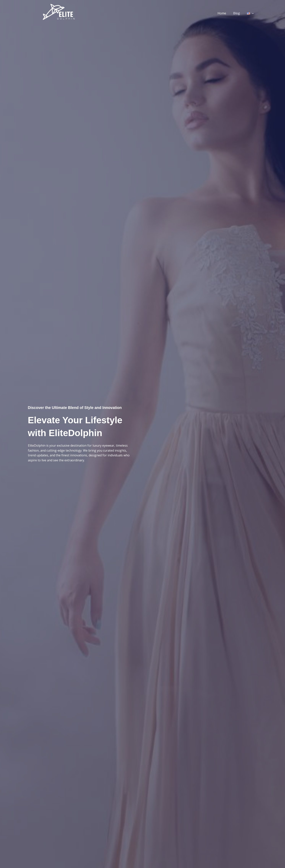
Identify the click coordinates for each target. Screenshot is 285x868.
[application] (252, 13)
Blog (238, 13)
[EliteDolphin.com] (58, 13)
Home (224, 13)
